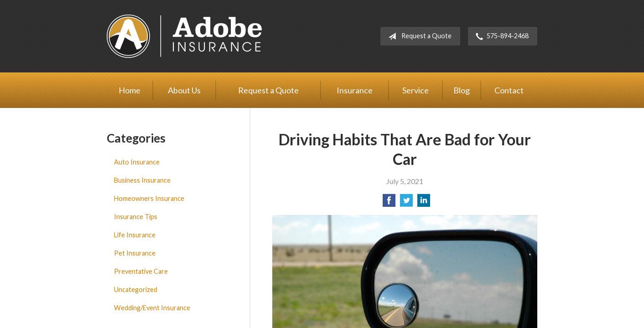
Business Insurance (142, 180)
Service (415, 90)
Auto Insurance (137, 162)
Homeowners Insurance (149, 198)
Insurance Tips (136, 217)
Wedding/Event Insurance (152, 308)
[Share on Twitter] (406, 203)
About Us (184, 90)
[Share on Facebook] (389, 203)
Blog (462, 90)
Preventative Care (141, 271)
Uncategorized (136, 290)
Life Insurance (135, 235)
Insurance (355, 90)
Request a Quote (418, 36)
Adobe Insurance (184, 36)
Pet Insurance (135, 253)
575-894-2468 (500, 36)
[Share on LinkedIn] (424, 203)
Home (130, 90)
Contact (509, 90)
